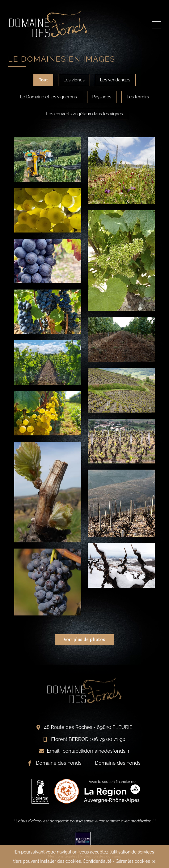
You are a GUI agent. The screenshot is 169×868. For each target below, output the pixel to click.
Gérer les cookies (133, 861)
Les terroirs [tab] (138, 97)
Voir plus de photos (84, 640)
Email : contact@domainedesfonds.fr (88, 751)
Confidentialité (97, 861)
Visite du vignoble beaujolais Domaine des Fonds (48, 24)
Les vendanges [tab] (115, 80)
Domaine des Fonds (59, 763)
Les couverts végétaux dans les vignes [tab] (84, 114)
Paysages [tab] (102, 97)
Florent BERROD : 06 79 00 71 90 (88, 739)
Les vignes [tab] (74, 80)
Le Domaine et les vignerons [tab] (49, 97)
